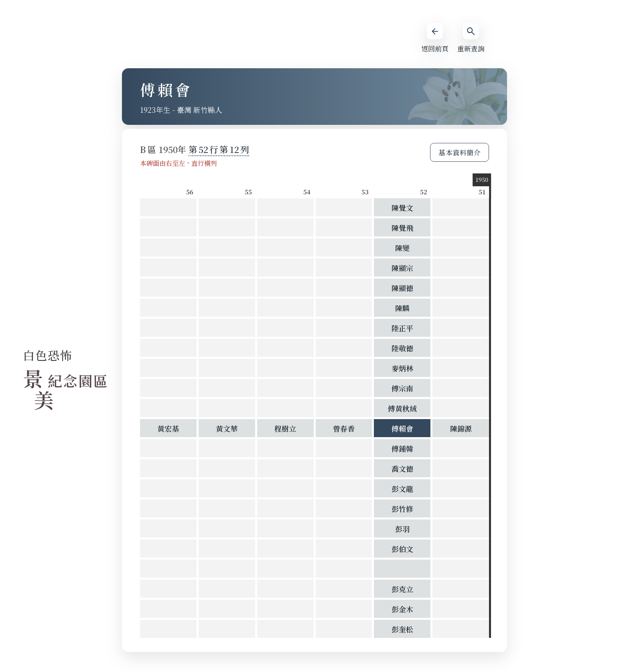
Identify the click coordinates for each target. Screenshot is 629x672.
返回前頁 (435, 38)
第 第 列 (219, 149)
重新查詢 (471, 38)
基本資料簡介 (460, 152)
